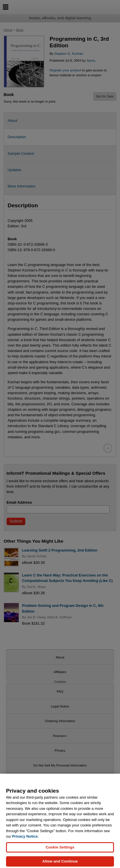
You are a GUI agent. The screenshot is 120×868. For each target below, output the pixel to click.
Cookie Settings (60, 850)
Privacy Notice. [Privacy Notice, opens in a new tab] (25, 839)
